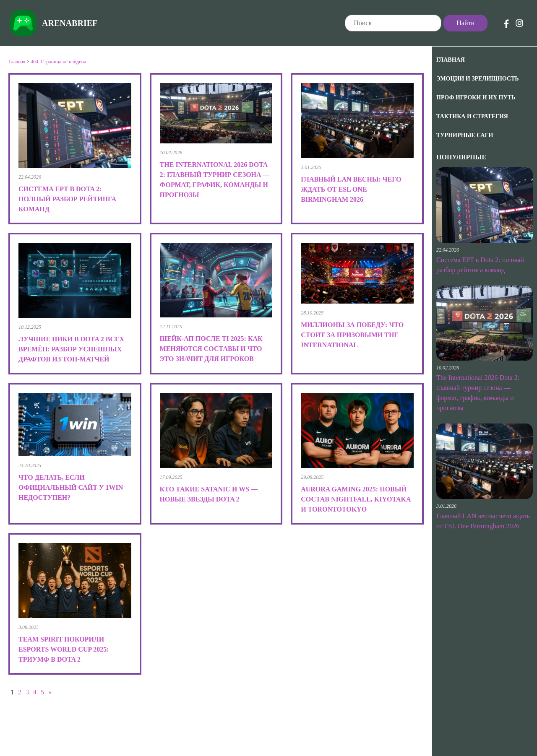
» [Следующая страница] (50, 692)
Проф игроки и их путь (476, 97)
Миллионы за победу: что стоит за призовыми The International (352, 335)
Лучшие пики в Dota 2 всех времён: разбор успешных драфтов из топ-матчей (71, 349)
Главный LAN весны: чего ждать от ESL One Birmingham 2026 (351, 189)
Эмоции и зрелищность (478, 79)
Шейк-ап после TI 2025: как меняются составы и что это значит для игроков (211, 349)
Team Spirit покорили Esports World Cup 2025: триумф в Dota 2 (64, 649)
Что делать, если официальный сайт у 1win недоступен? (71, 487)
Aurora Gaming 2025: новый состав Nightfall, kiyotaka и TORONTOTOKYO (356, 499)
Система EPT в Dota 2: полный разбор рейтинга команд (67, 199)
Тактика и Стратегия (472, 116)
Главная (451, 60)
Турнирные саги (465, 135)
